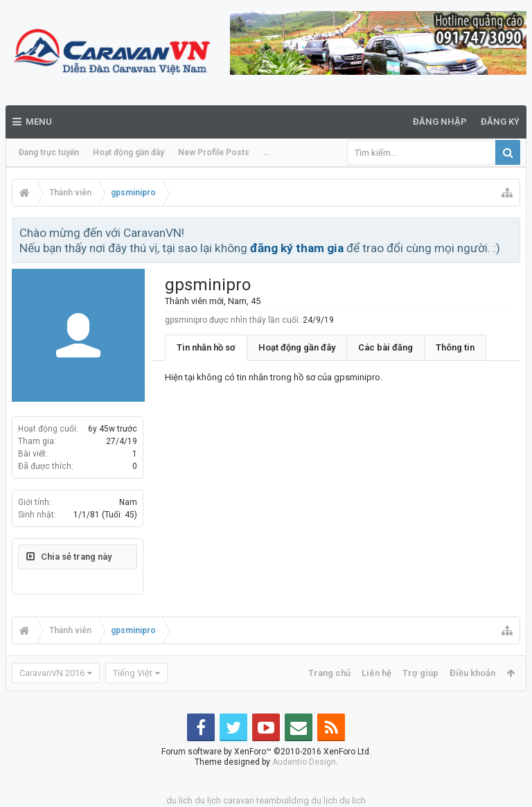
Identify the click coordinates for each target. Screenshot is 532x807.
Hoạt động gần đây (128, 152)
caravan (239, 800)
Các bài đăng (385, 347)
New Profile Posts (214, 152)
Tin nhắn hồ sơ (206, 347)
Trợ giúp (420, 673)
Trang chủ (329, 673)
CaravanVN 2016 (52, 673)
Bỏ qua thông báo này (511, 232)
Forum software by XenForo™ (266, 752)
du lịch (208, 800)
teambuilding (283, 800)
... (266, 152)
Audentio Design (304, 762)
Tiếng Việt (133, 673)
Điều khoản (472, 673)
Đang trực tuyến (49, 152)
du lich (179, 800)
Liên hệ (376, 673)
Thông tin (455, 347)
